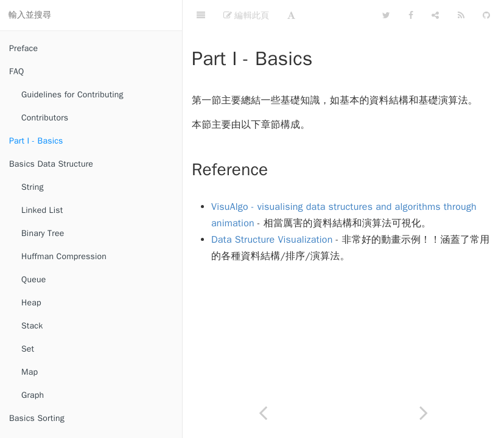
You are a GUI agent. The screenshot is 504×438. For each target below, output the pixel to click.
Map (30, 372)
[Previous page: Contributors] (263, 413)
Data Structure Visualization (272, 240)
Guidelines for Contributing (72, 95)
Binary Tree (43, 233)
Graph (33, 395)
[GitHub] (486, 15)
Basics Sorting (37, 418)
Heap (31, 303)
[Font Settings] (291, 15)
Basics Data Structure (51, 164)
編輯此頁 (246, 15)
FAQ (16, 71)
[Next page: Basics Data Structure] (424, 413)
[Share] (435, 15)
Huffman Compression (64, 256)
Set (28, 349)
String (33, 187)
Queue (33, 280)
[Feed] (461, 15)
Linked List (42, 210)
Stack (32, 326)
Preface (23, 48)
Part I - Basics (36, 141)
